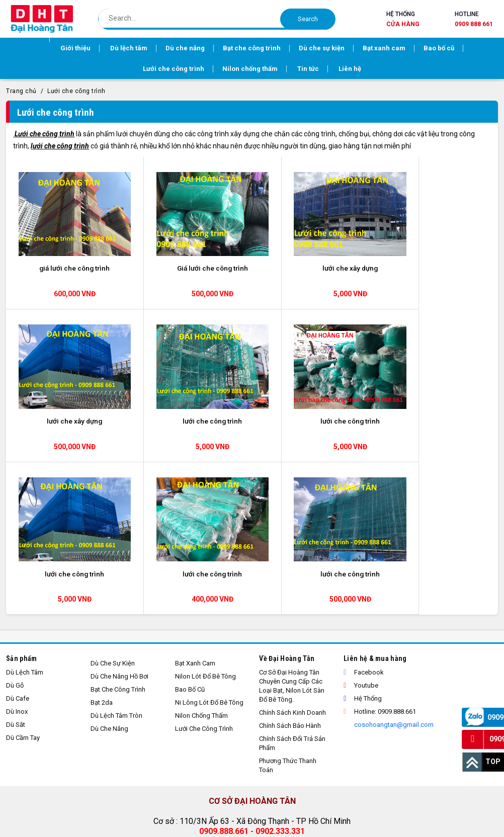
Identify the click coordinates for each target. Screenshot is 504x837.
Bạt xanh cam (195, 500)
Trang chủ (21, 93)
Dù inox (17, 548)
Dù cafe (18, 535)
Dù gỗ (15, 522)
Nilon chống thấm (201, 552)
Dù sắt (16, 561)
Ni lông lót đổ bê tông (209, 539)
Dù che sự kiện (113, 500)
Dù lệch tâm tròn (116, 552)
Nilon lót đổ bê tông (205, 513)
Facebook (364, 509)
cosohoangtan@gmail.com (393, 561)
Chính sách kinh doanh (292, 549)
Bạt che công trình (118, 526)
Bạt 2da (102, 539)
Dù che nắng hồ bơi (119, 513)
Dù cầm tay (23, 574)
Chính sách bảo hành (290, 562)
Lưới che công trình (76, 93)
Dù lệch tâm (25, 509)
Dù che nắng (109, 565)
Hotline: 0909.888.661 (380, 548)
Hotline (474, 20)
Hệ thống (403, 20)
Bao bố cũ (190, 526)
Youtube (361, 522)
